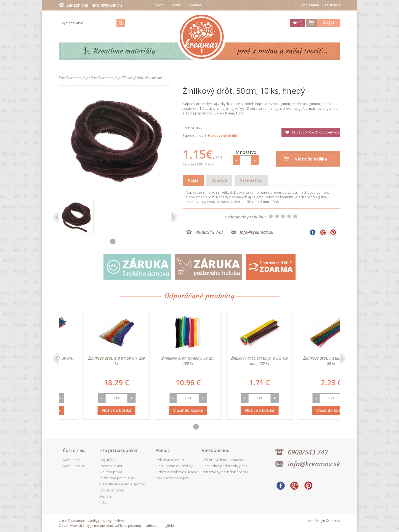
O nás (176, 5)
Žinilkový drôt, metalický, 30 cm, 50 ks (92, 361)
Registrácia (331, 5)
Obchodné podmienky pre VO (226, 466)
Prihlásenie (310, 5)
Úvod (159, 5)
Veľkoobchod (216, 450)
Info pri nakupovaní (119, 450)
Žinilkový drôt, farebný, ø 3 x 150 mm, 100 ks (307, 361)
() (300, 23)
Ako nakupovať (110, 472)
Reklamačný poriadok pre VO (225, 472)
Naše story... (73, 460)
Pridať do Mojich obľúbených (315, 132)
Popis (193, 180)
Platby (103, 502)
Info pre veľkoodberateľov (223, 460)
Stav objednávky (111, 490)
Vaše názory (251, 180)
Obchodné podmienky (117, 478)
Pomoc (163, 450)
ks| (328, 23)
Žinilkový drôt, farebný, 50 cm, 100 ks (235, 361)
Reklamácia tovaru (170, 460)
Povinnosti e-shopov (172, 478)
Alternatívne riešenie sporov (122, 484)
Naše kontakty (74, 466)
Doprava (219, 180)
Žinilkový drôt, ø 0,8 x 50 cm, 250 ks (163, 361)
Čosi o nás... (75, 450)
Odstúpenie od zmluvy (174, 466)
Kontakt (195, 5)
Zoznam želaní (110, 466)
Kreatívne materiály (125, 51)
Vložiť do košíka (311, 159)
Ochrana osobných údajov (177, 472)
